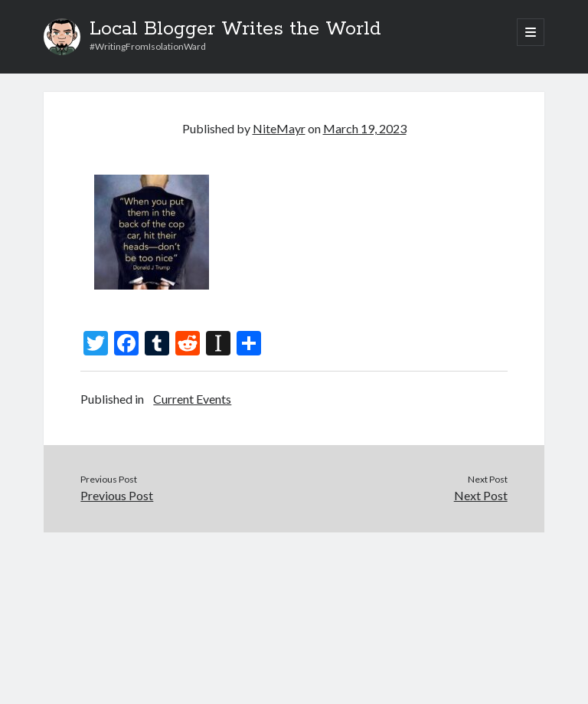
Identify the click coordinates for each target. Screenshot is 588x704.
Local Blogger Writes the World (235, 29)
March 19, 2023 (365, 128)
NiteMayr (279, 128)
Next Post (481, 495)
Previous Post (117, 495)
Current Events (192, 399)
